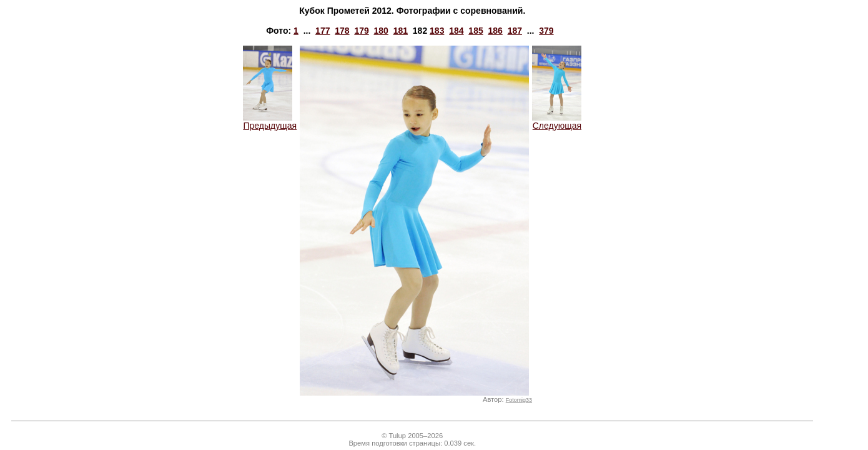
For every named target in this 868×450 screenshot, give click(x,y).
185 (476, 31)
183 (437, 31)
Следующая (557, 122)
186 (495, 31)
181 (401, 31)
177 (323, 31)
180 (381, 31)
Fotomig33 (519, 400)
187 (515, 31)
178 (342, 31)
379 (546, 31)
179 (361, 31)
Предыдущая (270, 122)
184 (456, 31)
